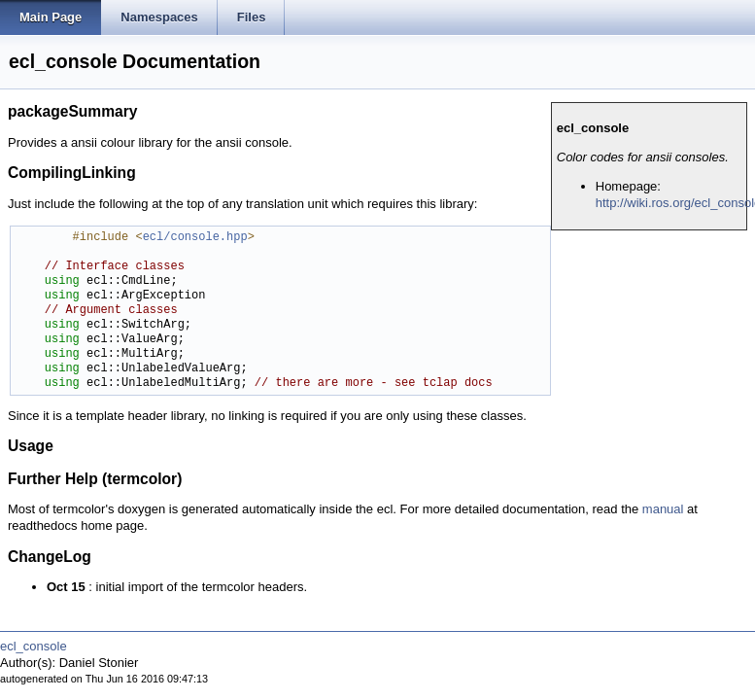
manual (663, 509)
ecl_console (34, 646)
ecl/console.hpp (195, 238)
